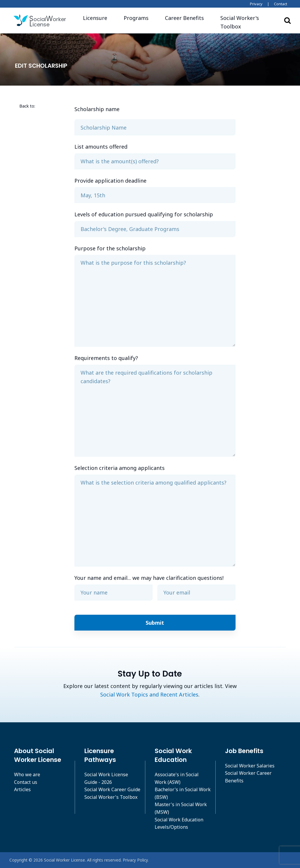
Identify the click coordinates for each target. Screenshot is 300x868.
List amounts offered (101, 147)
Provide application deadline (110, 181)
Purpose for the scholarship (110, 248)
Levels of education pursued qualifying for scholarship (144, 214)
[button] (246, 22)
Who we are (27, 774)
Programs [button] (136, 18)
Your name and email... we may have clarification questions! (149, 578)
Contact (281, 4)
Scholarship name (97, 109)
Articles (22, 789)
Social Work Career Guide (112, 789)
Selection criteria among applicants (120, 468)
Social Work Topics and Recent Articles (149, 694)
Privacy (256, 4)
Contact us (26, 782)
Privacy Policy (135, 860)
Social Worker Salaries (250, 766)
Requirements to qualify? (106, 358)
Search (287, 20)
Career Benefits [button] (184, 18)
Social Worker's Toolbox (111, 797)
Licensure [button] (95, 18)
